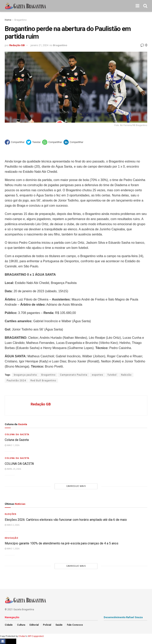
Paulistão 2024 (16, 381)
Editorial (34, 625)
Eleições (11, 514)
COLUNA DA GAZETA (19, 464)
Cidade (9, 625)
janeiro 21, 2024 (39, 45)
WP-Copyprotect (36, 636)
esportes (97, 375)
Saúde (59, 625)
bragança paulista (25, 375)
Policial (47, 625)
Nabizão (126, 375)
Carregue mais (76, 486)
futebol (112, 375)
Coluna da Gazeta (17, 434)
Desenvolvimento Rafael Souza (123, 617)
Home (8, 20)
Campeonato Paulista (74, 375)
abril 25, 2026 (13, 469)
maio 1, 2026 (12, 445)
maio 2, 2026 (12, 525)
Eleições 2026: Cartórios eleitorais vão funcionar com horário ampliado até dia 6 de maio (66, 520)
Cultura (21, 625)
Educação (11, 538)
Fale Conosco (75, 625)
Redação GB (17, 45)
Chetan (22, 636)
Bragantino (20, 20)
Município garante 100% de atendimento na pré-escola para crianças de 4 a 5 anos (62, 543)
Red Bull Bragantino (43, 381)
